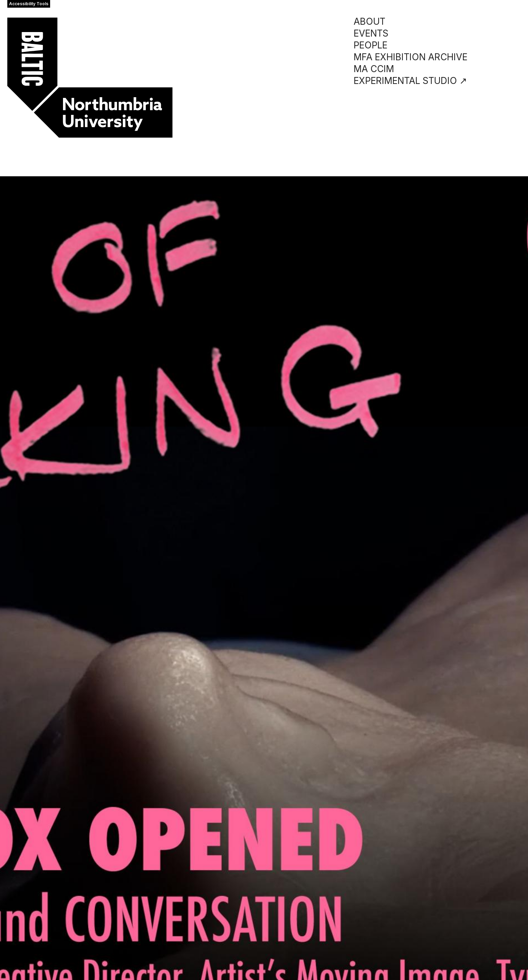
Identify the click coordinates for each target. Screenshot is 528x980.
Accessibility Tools (29, 4)
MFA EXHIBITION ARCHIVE (411, 57)
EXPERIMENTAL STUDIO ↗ (410, 81)
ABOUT (369, 21)
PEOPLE (371, 45)
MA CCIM (374, 69)
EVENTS (371, 33)
